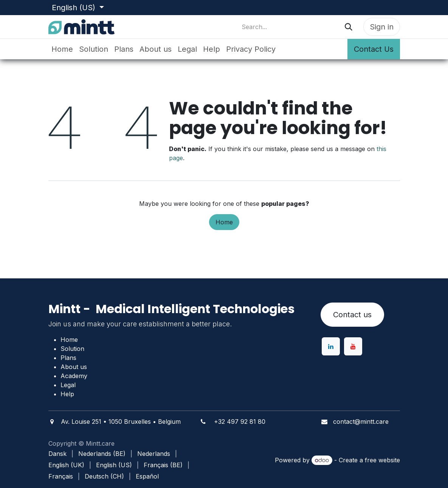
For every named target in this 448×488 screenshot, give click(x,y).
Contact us (352, 315)
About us (74, 367)
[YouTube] (353, 346)
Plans (68, 358)
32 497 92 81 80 (242, 422)
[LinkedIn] (331, 346)
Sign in (382, 27)
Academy (74, 376)
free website (382, 460)
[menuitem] (62, 49)
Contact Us (374, 49)
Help (67, 394)
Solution (72, 349)
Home (224, 222)
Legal (68, 385)
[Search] (349, 27)
